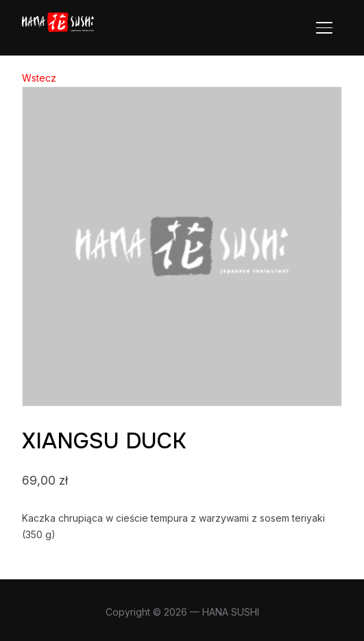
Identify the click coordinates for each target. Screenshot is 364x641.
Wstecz (39, 78)
